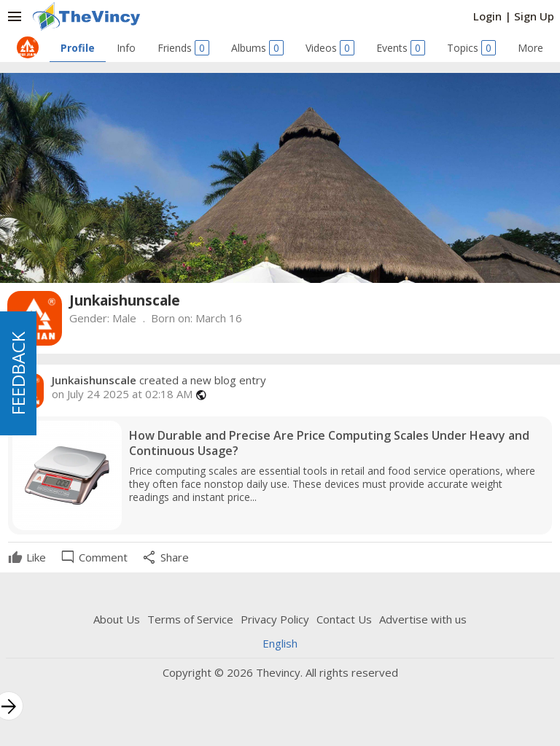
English (280, 643)
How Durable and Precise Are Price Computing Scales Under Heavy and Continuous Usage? (329, 443)
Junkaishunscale (94, 380)
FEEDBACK (18, 373)
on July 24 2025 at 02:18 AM (122, 394)
